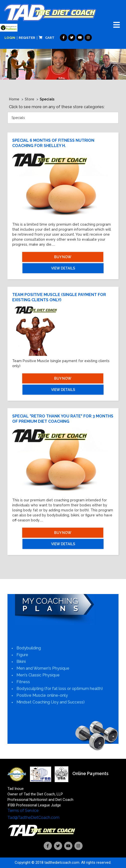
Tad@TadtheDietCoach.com (33, 818)
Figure (22, 655)
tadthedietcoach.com (62, 862)
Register (27, 38)
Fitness (23, 682)
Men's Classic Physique (38, 675)
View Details (63, 268)
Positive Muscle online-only (42, 695)
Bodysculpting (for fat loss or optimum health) (60, 689)
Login (10, 38)
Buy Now (63, 257)
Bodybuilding (29, 648)
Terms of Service (23, 811)
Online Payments (90, 773)
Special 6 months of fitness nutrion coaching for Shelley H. (53, 143)
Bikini (21, 662)
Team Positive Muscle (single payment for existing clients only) (59, 297)
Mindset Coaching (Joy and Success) (51, 702)
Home (14, 99)
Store (29, 99)
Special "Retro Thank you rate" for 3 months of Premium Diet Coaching (63, 419)
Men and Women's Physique (43, 668)
